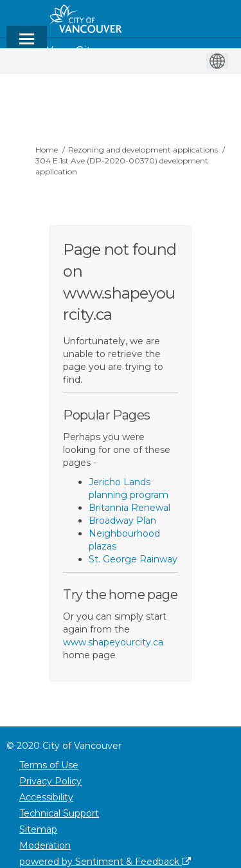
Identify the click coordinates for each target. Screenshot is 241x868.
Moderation (45, 845)
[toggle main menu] (27, 45)
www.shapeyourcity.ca (113, 642)
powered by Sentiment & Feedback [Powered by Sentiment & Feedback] (105, 862)
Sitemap (38, 829)
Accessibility (46, 797)
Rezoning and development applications (143, 150)
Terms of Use (49, 765)
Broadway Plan (122, 521)
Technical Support (59, 813)
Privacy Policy (50, 781)
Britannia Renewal (129, 508)
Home (47, 150)
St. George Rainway (133, 559)
